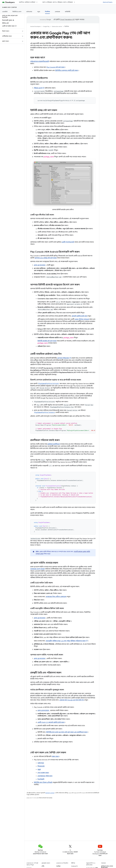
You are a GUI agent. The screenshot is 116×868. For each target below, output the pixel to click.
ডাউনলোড (29, 12)
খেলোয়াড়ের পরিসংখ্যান (45, 776)
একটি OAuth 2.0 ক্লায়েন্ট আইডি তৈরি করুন (51, 722)
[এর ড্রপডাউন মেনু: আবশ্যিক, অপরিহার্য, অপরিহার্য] (38, 2)
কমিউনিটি (68, 12)
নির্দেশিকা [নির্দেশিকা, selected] (47, 12)
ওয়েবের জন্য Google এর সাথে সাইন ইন (72, 700)
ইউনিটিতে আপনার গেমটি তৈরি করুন (67, 71)
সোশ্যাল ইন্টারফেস (63, 358)
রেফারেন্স (57, 12)
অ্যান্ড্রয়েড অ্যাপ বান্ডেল (38, 569)
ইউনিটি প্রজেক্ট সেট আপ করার (47, 341)
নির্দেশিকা (67, 26)
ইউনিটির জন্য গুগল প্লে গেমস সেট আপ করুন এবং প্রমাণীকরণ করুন (67, 732)
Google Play (46, 26)
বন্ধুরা (39, 770)
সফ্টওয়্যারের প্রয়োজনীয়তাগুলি (40, 62)
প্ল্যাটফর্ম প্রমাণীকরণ (54, 444)
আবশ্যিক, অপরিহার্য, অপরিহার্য (27, 2)
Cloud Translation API (67, 20)
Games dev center (9, 7)
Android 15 (74, 866)
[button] (11, 31)
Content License (50, 793)
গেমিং (43, 866)
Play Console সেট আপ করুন (56, 67)
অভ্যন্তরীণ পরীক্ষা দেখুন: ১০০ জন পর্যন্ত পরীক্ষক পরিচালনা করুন (66, 641)
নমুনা (39, 12)
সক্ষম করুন (55, 757)
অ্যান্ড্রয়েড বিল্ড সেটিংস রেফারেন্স (56, 597)
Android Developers (36, 26)
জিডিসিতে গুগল (17, 12)
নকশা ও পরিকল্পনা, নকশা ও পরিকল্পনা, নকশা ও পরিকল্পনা (58, 2)
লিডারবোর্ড (41, 766)
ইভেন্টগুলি (41, 779)
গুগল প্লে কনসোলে (40, 265)
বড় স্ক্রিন (58, 866)
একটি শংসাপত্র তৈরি (68, 242)
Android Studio (108, 2)
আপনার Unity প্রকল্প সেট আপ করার (46, 258)
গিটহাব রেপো (38, 88)
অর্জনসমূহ (41, 763)
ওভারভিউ (5, 12)
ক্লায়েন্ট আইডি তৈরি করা (79, 316)
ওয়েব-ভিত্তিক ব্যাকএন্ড (82, 319)
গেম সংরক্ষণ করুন (43, 773)
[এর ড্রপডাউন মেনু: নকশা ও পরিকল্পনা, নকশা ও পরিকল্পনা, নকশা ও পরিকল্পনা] (75, 2)
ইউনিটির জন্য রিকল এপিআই (43, 782)
